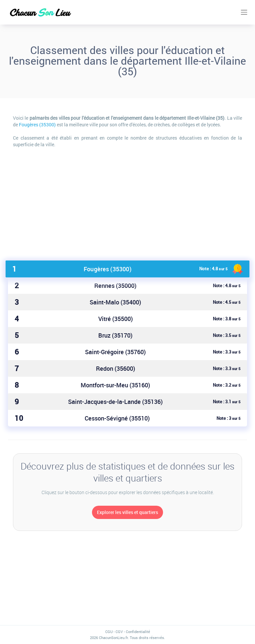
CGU (109, 632)
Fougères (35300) (37, 125)
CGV (119, 632)
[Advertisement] (127, 201)
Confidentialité (138, 632)
